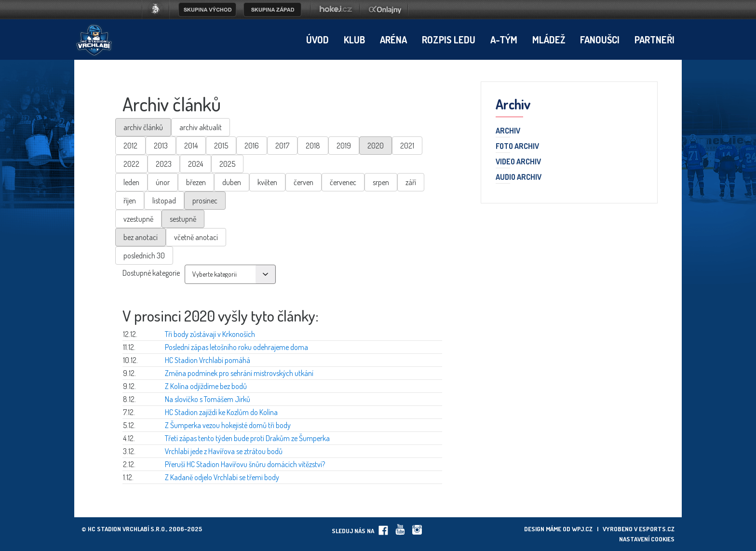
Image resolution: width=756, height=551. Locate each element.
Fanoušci (600, 40)
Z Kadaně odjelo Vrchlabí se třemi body (222, 477)
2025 (227, 164)
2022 (131, 164)
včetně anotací (196, 237)
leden (131, 182)
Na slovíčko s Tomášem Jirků (208, 399)
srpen (381, 182)
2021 (407, 146)
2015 (221, 146)
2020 (376, 146)
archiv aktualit (201, 127)
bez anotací (141, 237)
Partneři (655, 40)
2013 (161, 146)
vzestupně (138, 219)
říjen (130, 201)
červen (304, 182)
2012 (130, 146)
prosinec (205, 201)
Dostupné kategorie (151, 273)
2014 (191, 146)
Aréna (393, 40)
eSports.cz (657, 529)
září (411, 182)
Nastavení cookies (647, 539)
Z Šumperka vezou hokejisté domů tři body (228, 425)
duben (232, 182)
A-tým (504, 40)
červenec (343, 182)
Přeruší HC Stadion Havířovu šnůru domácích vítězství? (245, 464)
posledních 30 (144, 255)
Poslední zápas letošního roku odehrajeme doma (236, 347)
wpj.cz (582, 529)
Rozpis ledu (449, 40)
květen (267, 182)
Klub (354, 40)
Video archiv (518, 162)
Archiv (508, 131)
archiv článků (143, 127)
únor (163, 182)
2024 (196, 164)
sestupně (183, 219)
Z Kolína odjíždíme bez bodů (206, 386)
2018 (313, 146)
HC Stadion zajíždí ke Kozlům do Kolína (221, 412)
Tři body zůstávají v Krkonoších (210, 334)
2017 (282, 146)
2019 (344, 146)
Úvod (317, 40)
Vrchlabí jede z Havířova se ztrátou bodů (224, 451)
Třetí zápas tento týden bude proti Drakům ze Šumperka (247, 438)
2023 (164, 164)
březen (196, 182)
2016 (252, 146)
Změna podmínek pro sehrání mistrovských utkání (239, 373)
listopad (164, 201)
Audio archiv (519, 177)
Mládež (549, 40)
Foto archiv (517, 147)
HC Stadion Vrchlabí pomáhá (208, 360)
